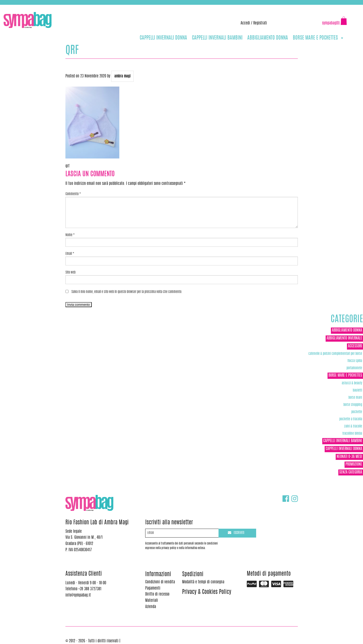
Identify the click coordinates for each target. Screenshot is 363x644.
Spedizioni (193, 575)
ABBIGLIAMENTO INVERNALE (344, 338)
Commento (73, 194)
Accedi (245, 23)
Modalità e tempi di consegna (203, 582)
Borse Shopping (353, 405)
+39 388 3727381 (24, 7)
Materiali (152, 601)
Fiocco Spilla (355, 361)
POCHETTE (357, 412)
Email (70, 254)
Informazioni (158, 575)
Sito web (70, 273)
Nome (70, 235)
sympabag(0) (331, 23)
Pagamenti (153, 588)
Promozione (354, 464)
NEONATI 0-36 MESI (349, 457)
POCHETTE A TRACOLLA (351, 419)
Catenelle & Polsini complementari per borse (335, 354)
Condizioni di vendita (160, 582)
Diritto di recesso (157, 594)
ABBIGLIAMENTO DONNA (268, 38)
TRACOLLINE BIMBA (352, 434)
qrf (67, 166)
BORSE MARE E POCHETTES (319, 38)
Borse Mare (355, 398)
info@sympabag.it (67, 7)
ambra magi (122, 76)
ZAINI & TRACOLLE (353, 426)
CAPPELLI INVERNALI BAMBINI (217, 38)
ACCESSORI (355, 346)
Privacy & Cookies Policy (207, 592)
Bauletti (357, 390)
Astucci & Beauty (352, 383)
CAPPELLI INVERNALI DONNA (163, 38)
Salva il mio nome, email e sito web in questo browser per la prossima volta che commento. (127, 292)
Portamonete (354, 368)
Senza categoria (351, 472)
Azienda (151, 607)
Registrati (260, 23)
